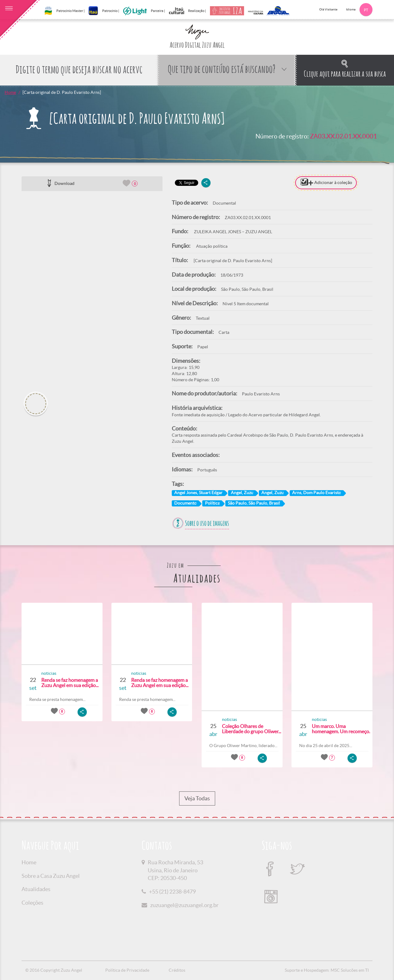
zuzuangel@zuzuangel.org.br (184, 905)
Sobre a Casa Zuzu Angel (51, 876)
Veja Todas (197, 798)
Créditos (177, 970)
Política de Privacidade (127, 970)
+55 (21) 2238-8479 (172, 892)
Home (10, 92)
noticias (49, 673)
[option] (92, 289)
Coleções (32, 903)
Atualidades (36, 889)
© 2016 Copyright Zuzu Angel (54, 970)
